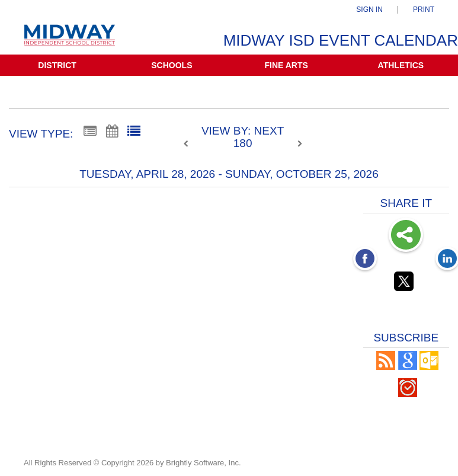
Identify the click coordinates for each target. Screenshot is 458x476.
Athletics (401, 65)
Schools (172, 65)
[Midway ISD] (70, 41)
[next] (300, 144)
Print (424, 10)
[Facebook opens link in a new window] (365, 260)
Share (406, 236)
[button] (386, 367)
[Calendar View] (112, 132)
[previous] (189, 144)
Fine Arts (286, 65)
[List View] (134, 132)
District (57, 65)
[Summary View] (90, 132)
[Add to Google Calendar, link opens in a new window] (408, 367)
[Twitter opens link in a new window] (406, 283)
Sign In (369, 10)
